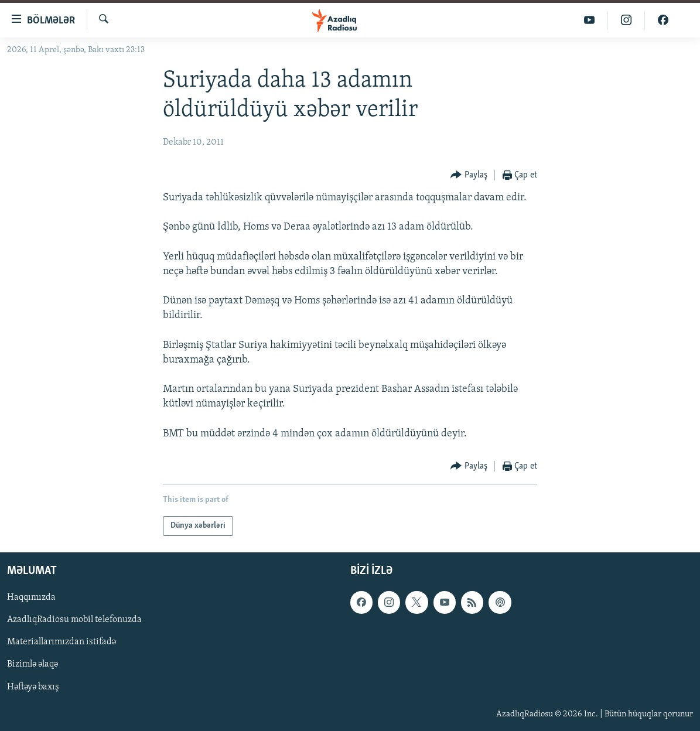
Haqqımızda (31, 597)
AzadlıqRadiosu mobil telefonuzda (74, 620)
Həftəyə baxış (33, 687)
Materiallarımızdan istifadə (62, 643)
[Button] (469, 175)
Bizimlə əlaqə (33, 665)
